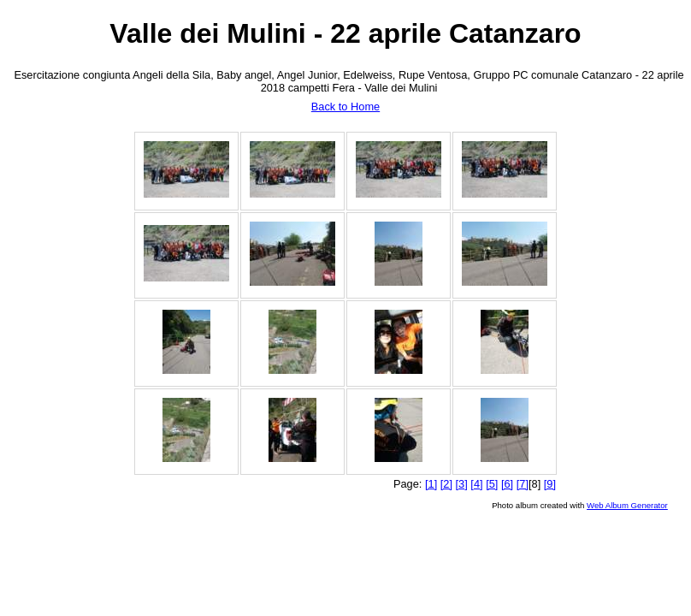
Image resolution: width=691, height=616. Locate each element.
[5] (492, 484)
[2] (446, 484)
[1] (431, 484)
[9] (550, 484)
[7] (523, 484)
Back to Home (345, 107)
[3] (462, 484)
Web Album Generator (627, 505)
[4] (476, 484)
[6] (507, 484)
